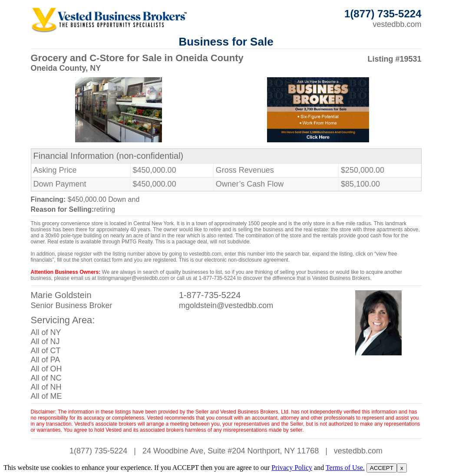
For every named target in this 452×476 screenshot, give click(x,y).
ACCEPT (382, 468)
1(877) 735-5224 (98, 451)
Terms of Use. (345, 468)
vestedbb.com (397, 24)
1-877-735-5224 (210, 295)
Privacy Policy (292, 468)
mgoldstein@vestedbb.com (226, 305)
